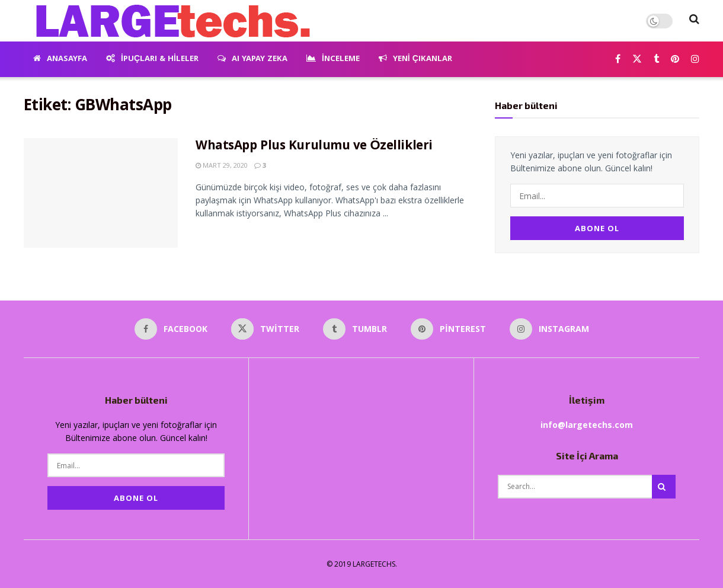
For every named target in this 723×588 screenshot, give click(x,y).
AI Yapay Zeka (252, 59)
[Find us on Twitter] (637, 60)
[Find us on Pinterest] (675, 60)
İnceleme (333, 59)
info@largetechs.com (587, 424)
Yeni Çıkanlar (415, 59)
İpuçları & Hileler (152, 59)
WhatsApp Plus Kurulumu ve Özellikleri (314, 147)
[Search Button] (694, 21)
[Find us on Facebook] (618, 60)
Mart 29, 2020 (222, 165)
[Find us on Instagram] (695, 60)
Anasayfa (60, 59)
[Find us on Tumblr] (656, 60)
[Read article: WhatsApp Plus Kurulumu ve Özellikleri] (101, 193)
